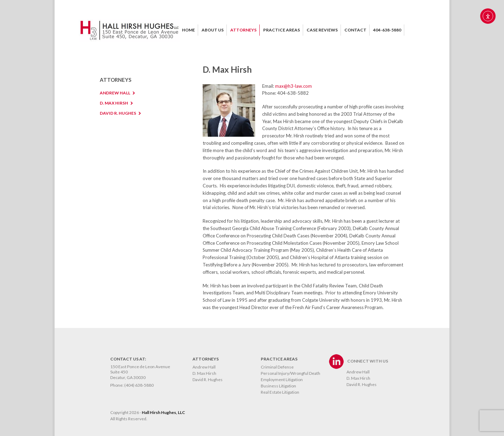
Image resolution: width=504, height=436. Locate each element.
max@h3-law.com (293, 86)
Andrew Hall (204, 367)
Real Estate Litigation (280, 392)
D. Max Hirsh (204, 373)
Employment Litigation (282, 380)
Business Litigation (278, 386)
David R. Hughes (208, 380)
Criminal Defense (277, 367)
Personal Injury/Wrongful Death (290, 373)
